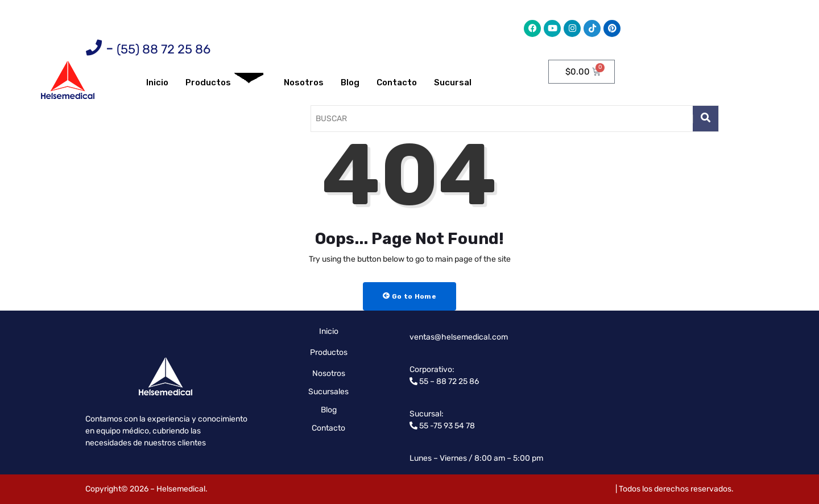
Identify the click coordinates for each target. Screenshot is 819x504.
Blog (350, 82)
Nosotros (304, 82)
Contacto (397, 82)
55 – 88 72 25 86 (448, 381)
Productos (224, 83)
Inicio (157, 82)
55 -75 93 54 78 (446, 426)
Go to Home (409, 296)
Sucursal (453, 82)
